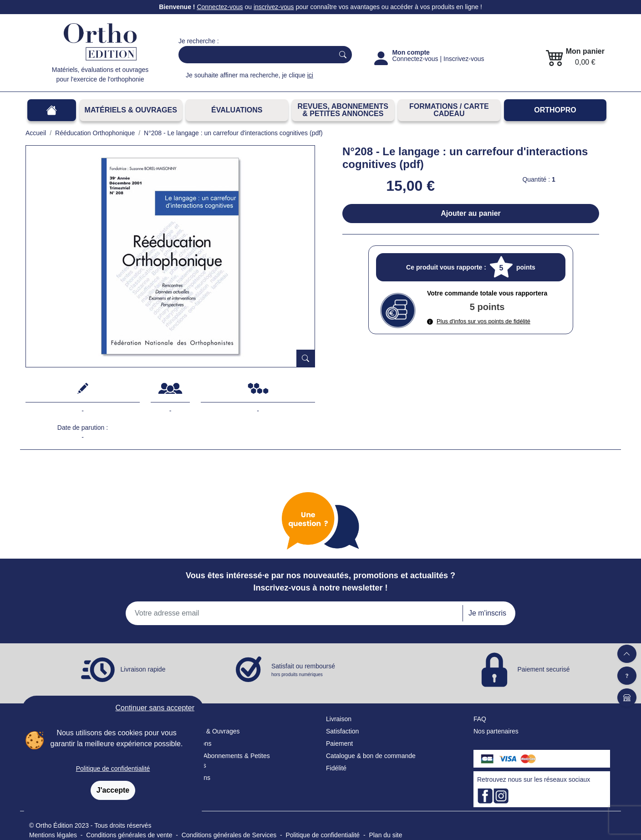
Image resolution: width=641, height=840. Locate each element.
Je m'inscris (487, 613)
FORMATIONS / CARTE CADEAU (449, 110)
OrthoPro (555, 110)
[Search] (254, 55)
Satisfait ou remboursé (303, 670)
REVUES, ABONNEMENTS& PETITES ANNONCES (343, 110)
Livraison (339, 719)
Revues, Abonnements (211, 756)
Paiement (339, 743)
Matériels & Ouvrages (131, 110)
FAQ (480, 719)
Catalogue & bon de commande (371, 756)
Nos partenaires (496, 731)
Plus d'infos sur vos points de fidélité (479, 321)
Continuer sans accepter (155, 708)
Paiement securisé (543, 669)
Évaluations (237, 110)
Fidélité (336, 768)
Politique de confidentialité (113, 769)
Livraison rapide (143, 669)
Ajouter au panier (471, 213)
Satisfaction (342, 731)
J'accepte (113, 790)
